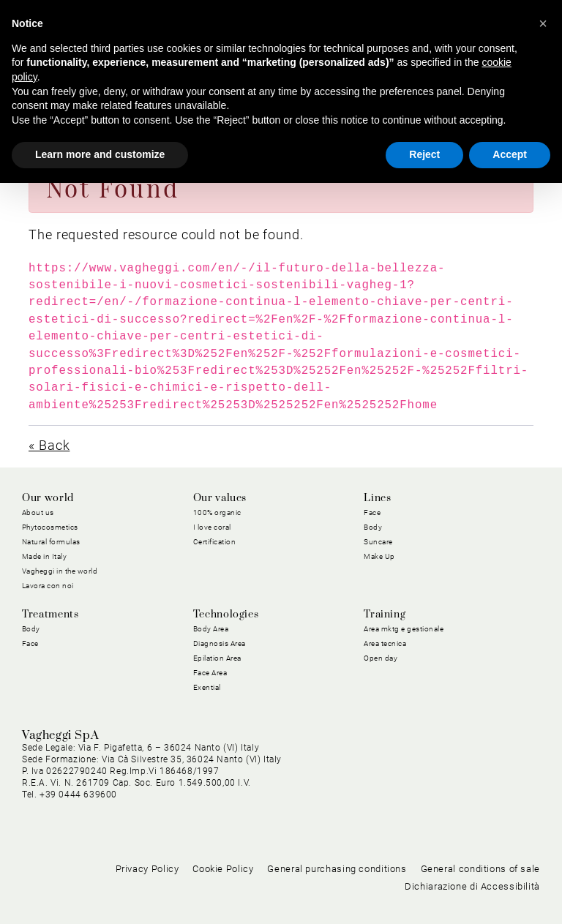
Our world (48, 498)
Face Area (210, 673)
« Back (49, 445)
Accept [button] (510, 154)
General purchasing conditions (337, 869)
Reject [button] (424, 154)
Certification (215, 542)
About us (38, 512)
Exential (207, 687)
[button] (543, 23)
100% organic (217, 512)
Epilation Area (217, 658)
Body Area (211, 629)
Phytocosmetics (50, 527)
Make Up (379, 556)
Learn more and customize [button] (100, 154)
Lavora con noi (48, 586)
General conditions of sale (480, 869)
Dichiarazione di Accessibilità (472, 886)
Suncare (378, 542)
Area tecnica (385, 643)
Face (372, 512)
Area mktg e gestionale (404, 629)
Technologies (226, 615)
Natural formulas (51, 542)
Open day (381, 658)
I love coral (212, 527)
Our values (220, 498)
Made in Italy (45, 556)
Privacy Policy (147, 869)
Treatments (50, 615)
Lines (377, 498)
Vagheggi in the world (60, 571)
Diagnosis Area (220, 643)
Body (373, 527)
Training (385, 615)
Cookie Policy (223, 869)
